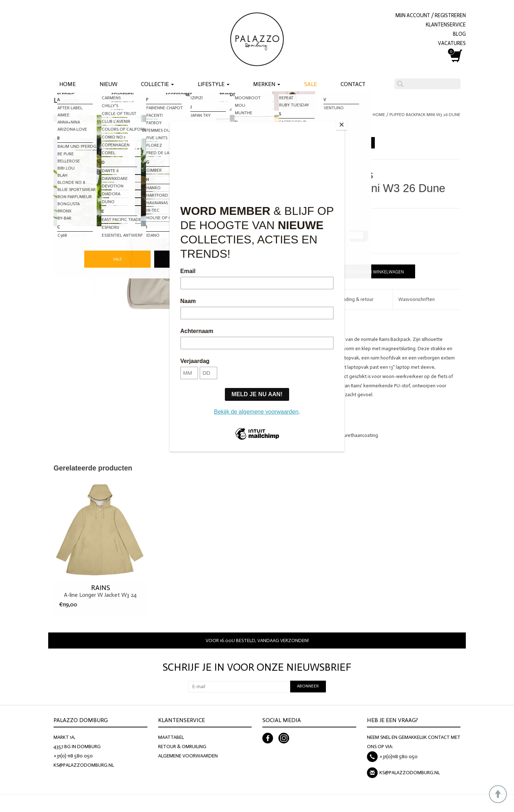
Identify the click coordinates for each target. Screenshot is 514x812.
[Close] (343, 123)
